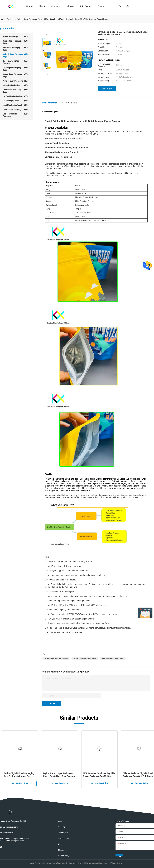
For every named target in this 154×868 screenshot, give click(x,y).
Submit (52, 704)
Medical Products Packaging (15, 115)
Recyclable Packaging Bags (15, 49)
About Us (61, 821)
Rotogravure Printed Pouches (15, 62)
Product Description (69, 103)
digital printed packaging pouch (85, 659)
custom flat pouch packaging (113, 659)
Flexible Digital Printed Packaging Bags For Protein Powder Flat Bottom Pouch (19, 775)
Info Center (86, 6)
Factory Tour (63, 833)
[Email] (135, 838)
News (60, 844)
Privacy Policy (63, 856)
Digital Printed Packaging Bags (15, 55)
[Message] (135, 846)
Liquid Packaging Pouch (15, 105)
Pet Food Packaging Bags (15, 96)
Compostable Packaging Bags (15, 42)
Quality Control (64, 838)
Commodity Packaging (15, 109)
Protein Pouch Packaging (15, 81)
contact (102, 6)
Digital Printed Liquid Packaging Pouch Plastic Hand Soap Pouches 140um (59, 775)
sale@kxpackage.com (9, 827)
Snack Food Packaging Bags (15, 91)
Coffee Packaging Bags (15, 85)
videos (70, 6)
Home (29, 6)
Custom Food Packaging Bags (15, 75)
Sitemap (61, 850)
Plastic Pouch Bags (15, 37)
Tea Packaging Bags (15, 101)
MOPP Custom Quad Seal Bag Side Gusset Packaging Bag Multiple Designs (99, 775)
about (42, 6)
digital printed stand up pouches (56, 659)
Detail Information (50, 103)
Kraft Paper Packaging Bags (15, 69)
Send (119, 856)
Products (56, 6)
